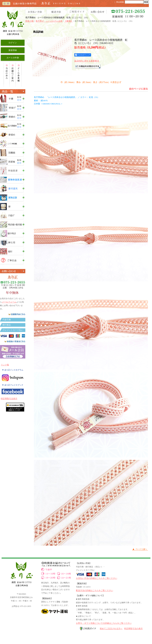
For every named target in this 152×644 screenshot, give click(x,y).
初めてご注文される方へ (111, 629)
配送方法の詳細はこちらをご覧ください (95, 590)
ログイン (13, 43)
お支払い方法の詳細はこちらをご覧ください (97, 578)
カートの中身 (13, 58)
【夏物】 (69, 21)
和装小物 (29, 21)
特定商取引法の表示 (133, 629)
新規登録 (13, 50)
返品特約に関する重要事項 (87, 61)
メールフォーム (9, 302)
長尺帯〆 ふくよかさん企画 (49, 21)
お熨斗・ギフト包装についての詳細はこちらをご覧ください (104, 623)
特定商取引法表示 (9, 399)
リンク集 (5, 365)
